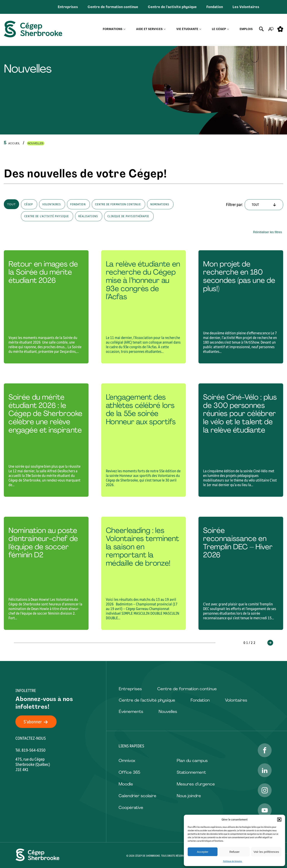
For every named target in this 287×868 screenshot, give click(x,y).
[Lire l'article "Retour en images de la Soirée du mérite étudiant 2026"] (46, 307)
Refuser (235, 852)
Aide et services (149, 30)
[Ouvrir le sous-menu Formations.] (124, 30)
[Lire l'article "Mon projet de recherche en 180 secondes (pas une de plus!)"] (241, 307)
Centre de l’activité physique (172, 7)
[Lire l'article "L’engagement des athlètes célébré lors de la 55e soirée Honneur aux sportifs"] (144, 440)
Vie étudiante (187, 30)
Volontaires (236, 700)
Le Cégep (219, 30)
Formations (113, 30)
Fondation (215, 7)
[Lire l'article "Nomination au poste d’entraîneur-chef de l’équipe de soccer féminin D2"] (46, 573)
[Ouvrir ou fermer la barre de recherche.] (261, 30)
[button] (279, 820)
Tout (11, 204)
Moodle (126, 784)
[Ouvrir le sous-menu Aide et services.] (165, 30)
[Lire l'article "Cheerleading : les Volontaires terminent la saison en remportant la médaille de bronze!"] (144, 573)
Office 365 (129, 772)
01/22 (250, 643)
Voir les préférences (266, 852)
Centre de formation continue (113, 7)
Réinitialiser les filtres (268, 232)
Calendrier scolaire (137, 796)
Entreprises (68, 7)
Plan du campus (192, 761)
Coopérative (131, 807)
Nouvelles (168, 712)
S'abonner (38, 722)
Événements (131, 712)
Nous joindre (189, 796)
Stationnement (191, 772)
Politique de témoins (233, 861)
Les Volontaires (246, 7)
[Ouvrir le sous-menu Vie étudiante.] (200, 30)
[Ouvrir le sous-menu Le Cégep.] (228, 30)
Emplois (246, 30)
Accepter (203, 852)
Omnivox (127, 761)
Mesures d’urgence (196, 784)
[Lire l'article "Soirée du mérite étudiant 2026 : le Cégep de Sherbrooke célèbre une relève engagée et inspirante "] (46, 440)
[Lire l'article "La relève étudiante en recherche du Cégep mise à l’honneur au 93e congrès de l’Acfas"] (144, 307)
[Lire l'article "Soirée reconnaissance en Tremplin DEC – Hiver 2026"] (241, 573)
